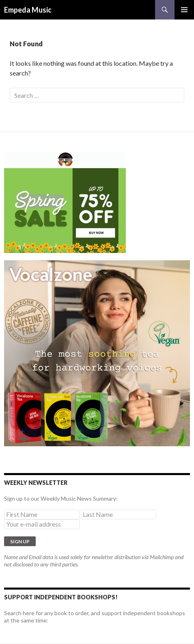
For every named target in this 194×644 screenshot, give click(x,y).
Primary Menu (184, 10)
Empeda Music (28, 10)
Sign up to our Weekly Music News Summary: (61, 498)
